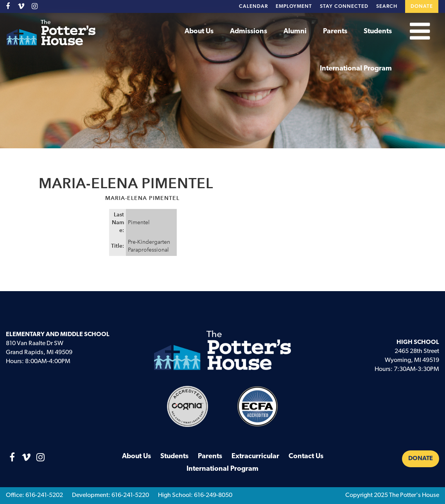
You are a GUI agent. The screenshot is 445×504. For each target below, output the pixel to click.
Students (378, 31)
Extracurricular (255, 456)
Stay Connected (344, 6)
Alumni (295, 31)
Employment (294, 6)
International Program (356, 69)
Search (387, 6)
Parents (335, 31)
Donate (422, 6)
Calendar (253, 6)
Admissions (249, 31)
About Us (199, 31)
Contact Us (306, 456)
